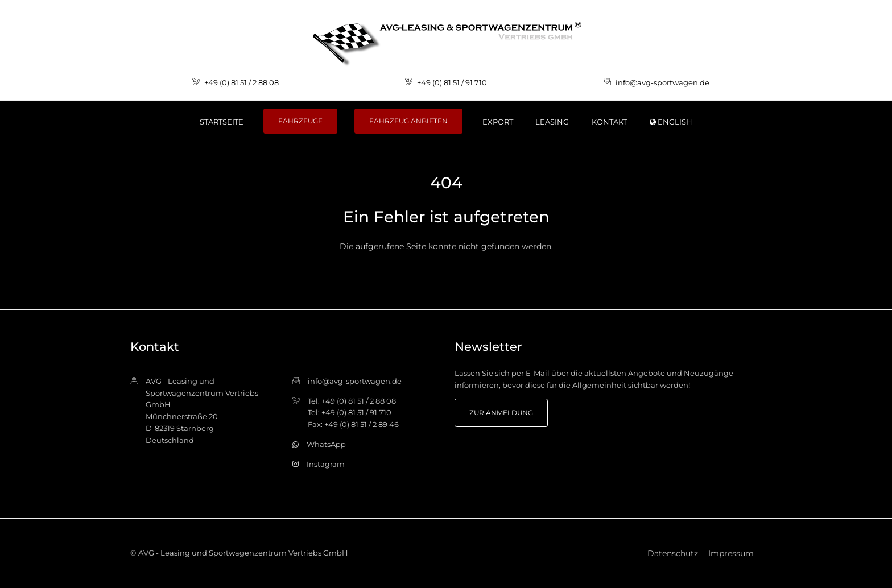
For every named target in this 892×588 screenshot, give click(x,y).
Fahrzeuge (300, 121)
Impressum (731, 553)
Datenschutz (673, 553)
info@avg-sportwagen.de (662, 82)
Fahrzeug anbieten (408, 121)
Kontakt (609, 122)
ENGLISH (671, 122)
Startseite (222, 122)
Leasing (552, 122)
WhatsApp (326, 444)
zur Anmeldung (501, 413)
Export (498, 122)
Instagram (326, 464)
